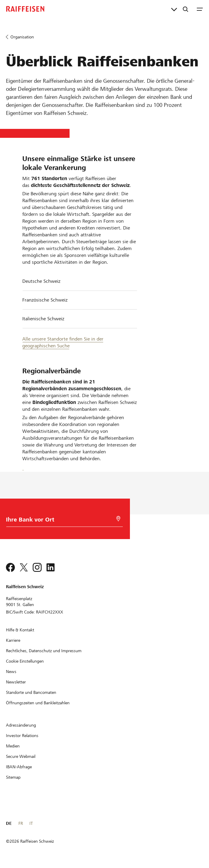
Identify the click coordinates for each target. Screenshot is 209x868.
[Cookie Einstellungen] (25, 661)
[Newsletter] (16, 682)
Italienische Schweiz (43, 319)
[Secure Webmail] (21, 756)
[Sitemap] (13, 777)
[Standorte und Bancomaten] (31, 692)
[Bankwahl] (63, 521)
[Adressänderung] (21, 725)
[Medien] (13, 746)
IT (31, 823)
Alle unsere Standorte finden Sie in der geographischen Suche (63, 342)
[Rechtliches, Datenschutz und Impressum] (44, 651)
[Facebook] (23, 467)
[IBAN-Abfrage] (19, 767)
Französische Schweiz (45, 300)
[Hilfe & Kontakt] (20, 630)
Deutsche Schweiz (41, 281)
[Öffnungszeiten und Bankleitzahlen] (38, 703)
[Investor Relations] (22, 736)
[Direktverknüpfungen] (174, 9)
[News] (11, 672)
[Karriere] (13, 640)
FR (21, 823)
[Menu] (200, 9)
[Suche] (186, 9)
